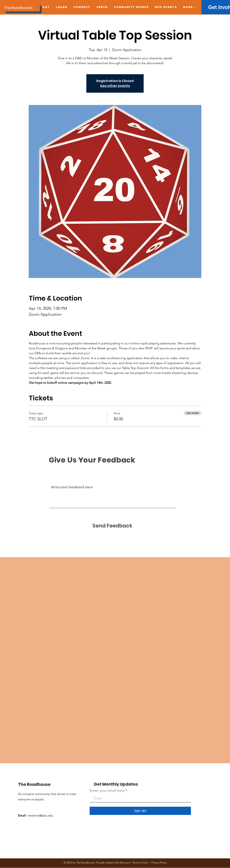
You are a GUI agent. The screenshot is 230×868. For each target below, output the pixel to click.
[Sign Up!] (140, 811)
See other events (115, 86)
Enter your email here (107, 791)
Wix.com (125, 863)
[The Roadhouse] (22, 8)
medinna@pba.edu (40, 815)
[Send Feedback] (112, 526)
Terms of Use (140, 863)
